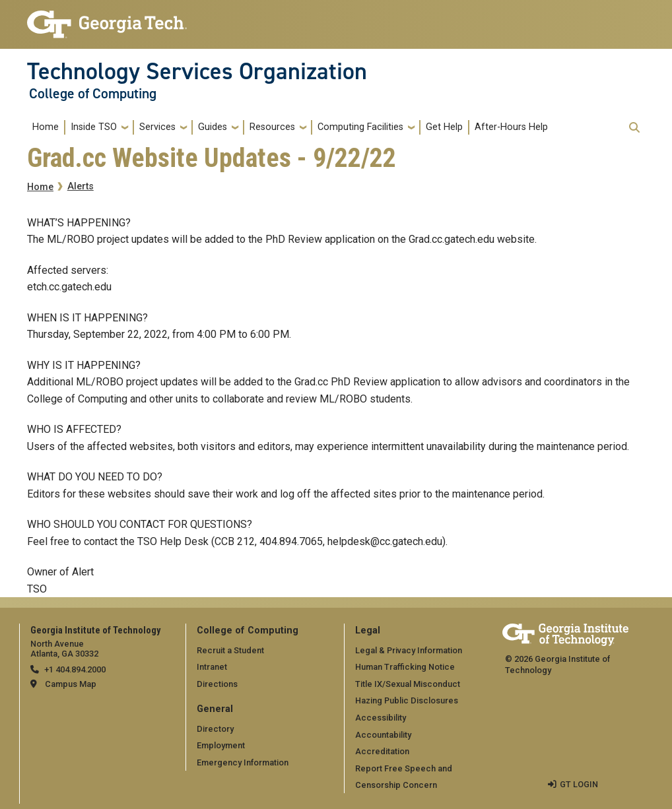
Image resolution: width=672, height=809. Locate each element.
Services (157, 127)
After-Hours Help (511, 127)
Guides (213, 127)
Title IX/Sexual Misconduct (408, 684)
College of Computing (93, 94)
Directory (215, 729)
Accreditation (382, 751)
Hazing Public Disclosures (407, 700)
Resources (272, 127)
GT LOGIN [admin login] (579, 784)
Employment (221, 745)
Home (46, 127)
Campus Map (71, 684)
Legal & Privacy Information (409, 650)
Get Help (444, 127)
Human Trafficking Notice (405, 667)
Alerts (81, 186)
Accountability (383, 735)
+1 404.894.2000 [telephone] (75, 669)
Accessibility (381, 718)
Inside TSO (94, 127)
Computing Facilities (360, 127)
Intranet (212, 667)
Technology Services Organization (197, 71)
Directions (217, 684)
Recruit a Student (230, 650)
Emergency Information (243, 762)
